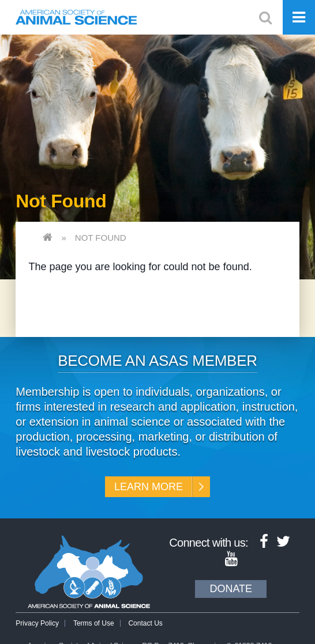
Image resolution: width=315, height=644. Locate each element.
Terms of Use (94, 623)
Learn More (149, 487)
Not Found (101, 238)
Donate (231, 589)
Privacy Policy (37, 623)
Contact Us (145, 623)
